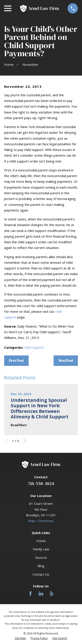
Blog (41, 566)
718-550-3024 (41, 483)
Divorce (41, 558)
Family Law (41, 549)
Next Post (66, 361)
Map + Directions (41, 521)
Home (41, 541)
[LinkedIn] (41, 594)
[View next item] (25, 441)
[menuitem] (20, 638)
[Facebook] (31, 594)
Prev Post (16, 361)
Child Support (34, 347)
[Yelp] (51, 594)
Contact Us (41, 574)
